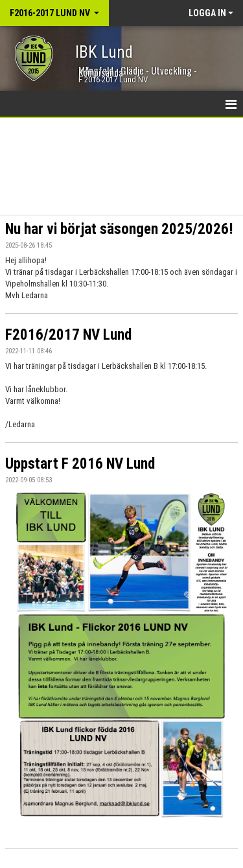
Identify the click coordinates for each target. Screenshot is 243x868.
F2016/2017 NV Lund (68, 335)
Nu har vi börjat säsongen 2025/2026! (119, 229)
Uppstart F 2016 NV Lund (80, 464)
